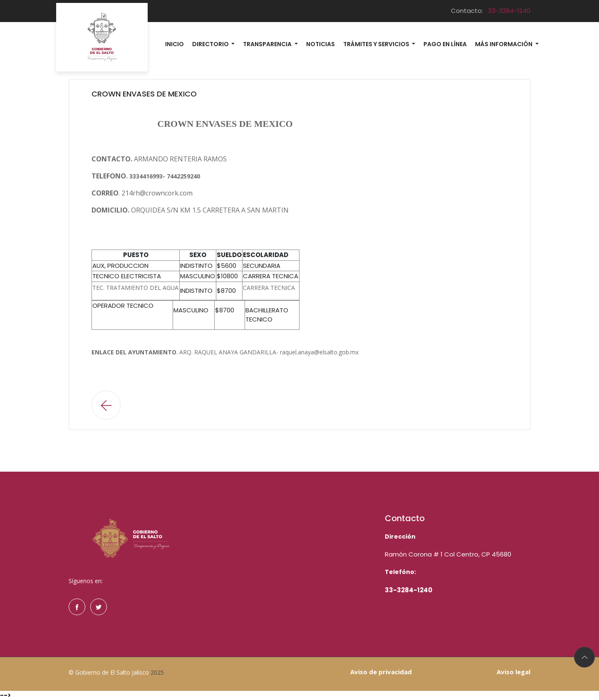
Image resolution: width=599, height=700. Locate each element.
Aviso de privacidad (381, 672)
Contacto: (491, 11)
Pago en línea (445, 44)
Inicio (175, 44)
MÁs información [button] (504, 44)
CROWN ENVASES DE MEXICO (144, 94)
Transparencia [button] (268, 44)
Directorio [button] (211, 44)
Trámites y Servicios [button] (377, 44)
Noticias (321, 44)
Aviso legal (514, 672)
